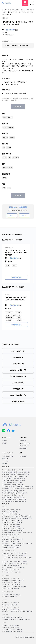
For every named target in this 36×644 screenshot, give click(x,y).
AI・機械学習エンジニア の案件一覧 (12, 632)
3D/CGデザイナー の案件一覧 (11, 607)
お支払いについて (24, 446)
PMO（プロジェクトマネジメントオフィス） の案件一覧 (17, 559)
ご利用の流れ (23, 441)
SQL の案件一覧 (7, 491)
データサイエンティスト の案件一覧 (12, 630)
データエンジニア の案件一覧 (11, 625)
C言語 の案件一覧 (8, 489)
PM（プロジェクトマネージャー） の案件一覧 (15, 561)
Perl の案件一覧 (7, 487)
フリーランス (6, 461)
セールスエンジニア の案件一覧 (23, 533)
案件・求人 (5, 459)
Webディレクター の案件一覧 (11, 570)
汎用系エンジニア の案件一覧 (11, 547)
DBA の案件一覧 (27, 518)
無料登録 (25, 4)
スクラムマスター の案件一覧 (11, 566)
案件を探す (15, 10)
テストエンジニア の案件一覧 (11, 535)
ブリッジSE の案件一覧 (25, 543)
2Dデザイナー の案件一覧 (10, 605)
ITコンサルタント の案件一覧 (11, 578)
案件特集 (5, 463)
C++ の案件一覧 (28, 489)
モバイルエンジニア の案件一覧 (11, 510)
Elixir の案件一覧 (20, 480)
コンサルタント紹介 (25, 443)
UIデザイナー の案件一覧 (10, 611)
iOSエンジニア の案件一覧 (10, 512)
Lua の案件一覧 (18, 487)
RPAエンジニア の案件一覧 (10, 543)
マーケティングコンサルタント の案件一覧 (14, 586)
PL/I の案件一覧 (7, 501)
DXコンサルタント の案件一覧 (11, 588)
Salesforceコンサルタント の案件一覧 (13, 580)
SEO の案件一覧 (7, 617)
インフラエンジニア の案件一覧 (11, 516)
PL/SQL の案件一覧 (19, 491)
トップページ (6, 10)
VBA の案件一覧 (19, 495)
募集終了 (18, 107)
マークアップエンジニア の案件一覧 (12, 539)
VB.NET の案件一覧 (20, 499)
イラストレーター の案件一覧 (11, 603)
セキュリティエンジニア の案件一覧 (12, 522)
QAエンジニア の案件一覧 (10, 537)
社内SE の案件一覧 (8, 533)
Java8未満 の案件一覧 (9, 474)
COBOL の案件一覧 (8, 499)
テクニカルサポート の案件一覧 (11, 595)
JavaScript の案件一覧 (9, 472)
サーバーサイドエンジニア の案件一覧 (13, 529)
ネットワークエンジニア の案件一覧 (12, 520)
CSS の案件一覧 (19, 470)
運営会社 (5, 441)
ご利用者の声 (23, 456)
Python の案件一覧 (8, 478)
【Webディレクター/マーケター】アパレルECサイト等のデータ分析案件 (16, 252)
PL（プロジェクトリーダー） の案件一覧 (14, 556)
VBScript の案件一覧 (18, 497)
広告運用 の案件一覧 (8, 619)
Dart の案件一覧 (28, 487)
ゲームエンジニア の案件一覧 (11, 541)
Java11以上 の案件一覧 (9, 476)
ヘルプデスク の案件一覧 (10, 597)
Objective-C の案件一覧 (20, 493)
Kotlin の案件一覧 (8, 495)
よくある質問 (23, 448)
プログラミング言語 (7, 456)
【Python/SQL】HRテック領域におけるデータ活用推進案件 (16, 298)
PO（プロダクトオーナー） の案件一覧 (13, 568)
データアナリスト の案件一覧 (11, 627)
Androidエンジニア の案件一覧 (11, 514)
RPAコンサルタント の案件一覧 (11, 584)
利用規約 (5, 443)
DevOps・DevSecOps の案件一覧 (12, 518)
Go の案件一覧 (18, 482)
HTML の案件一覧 (8, 470)
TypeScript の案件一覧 (23, 472)
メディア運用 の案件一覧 (22, 619)
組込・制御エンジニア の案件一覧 (12, 545)
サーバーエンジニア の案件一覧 (11, 524)
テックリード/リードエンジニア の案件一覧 (14, 553)
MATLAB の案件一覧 (8, 480)
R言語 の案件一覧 (20, 478)
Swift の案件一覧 (7, 493)
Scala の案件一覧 (7, 485)
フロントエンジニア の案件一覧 (11, 526)
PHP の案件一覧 (18, 485)
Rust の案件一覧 (7, 482)
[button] (18, 467)
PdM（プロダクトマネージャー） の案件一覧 (15, 564)
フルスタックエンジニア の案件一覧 (12, 531)
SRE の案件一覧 (26, 516)
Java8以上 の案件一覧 (23, 474)
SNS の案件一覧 (18, 617)
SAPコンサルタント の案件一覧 (11, 582)
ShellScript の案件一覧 (19, 501)
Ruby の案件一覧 (22, 476)
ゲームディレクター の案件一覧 (11, 572)
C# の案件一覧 (18, 489)
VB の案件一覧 (7, 497)
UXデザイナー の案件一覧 (25, 611)
